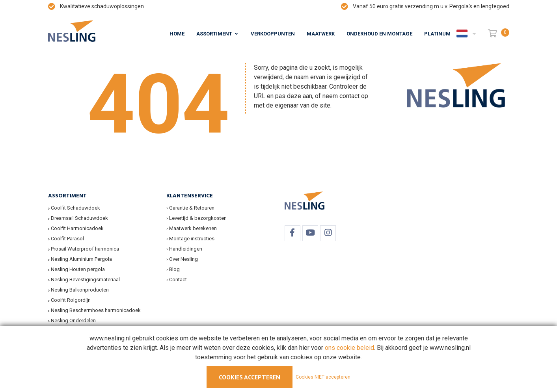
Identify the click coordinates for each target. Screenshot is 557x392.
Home (177, 34)
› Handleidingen (184, 249)
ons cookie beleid (349, 348)
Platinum (437, 34)
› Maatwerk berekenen (192, 228)
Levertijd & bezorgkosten (198, 218)
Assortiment (214, 34)
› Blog (173, 269)
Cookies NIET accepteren (323, 377)
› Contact (177, 280)
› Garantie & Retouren (190, 208)
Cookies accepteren (250, 377)
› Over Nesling (182, 259)
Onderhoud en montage (379, 34)
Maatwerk (321, 34)
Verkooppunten (273, 34)
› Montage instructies (190, 239)
